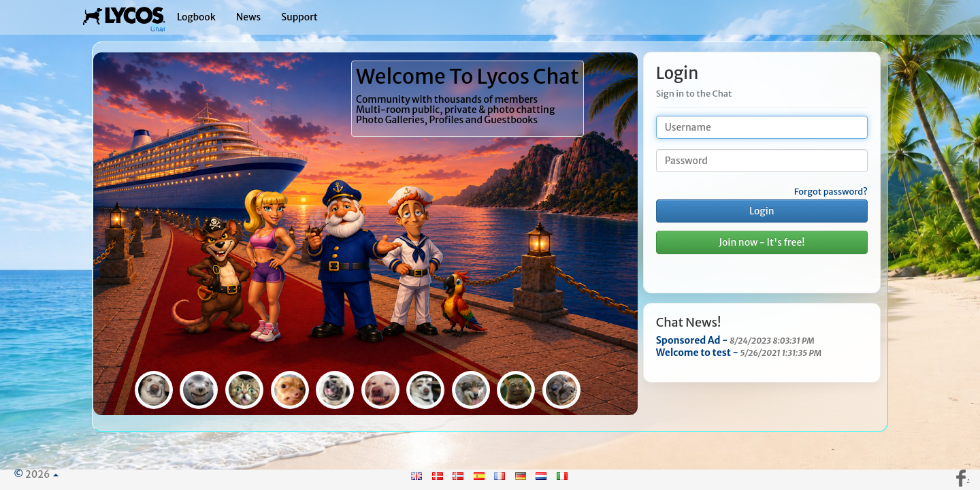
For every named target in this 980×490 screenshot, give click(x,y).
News (248, 17)
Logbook (196, 17)
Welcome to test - (739, 353)
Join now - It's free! (762, 242)
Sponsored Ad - (735, 340)
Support (299, 17)
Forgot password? (831, 192)
